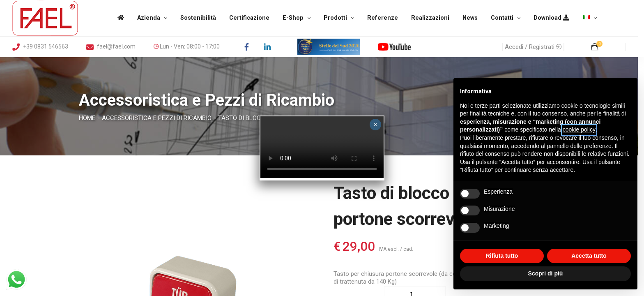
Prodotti (335, 18)
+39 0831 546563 (40, 47)
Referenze (383, 18)
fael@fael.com (111, 47)
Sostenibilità (198, 18)
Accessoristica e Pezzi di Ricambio (157, 118)
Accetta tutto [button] (589, 256)
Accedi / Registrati (533, 47)
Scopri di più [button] (546, 273)
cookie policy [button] (579, 129)
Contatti (502, 18)
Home (87, 118)
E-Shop (293, 18)
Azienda (149, 18)
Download (551, 18)
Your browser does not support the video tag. (322, 147)
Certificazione (249, 18)
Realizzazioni (430, 18)
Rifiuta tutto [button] (502, 256)
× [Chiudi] (375, 125)
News (470, 18)
